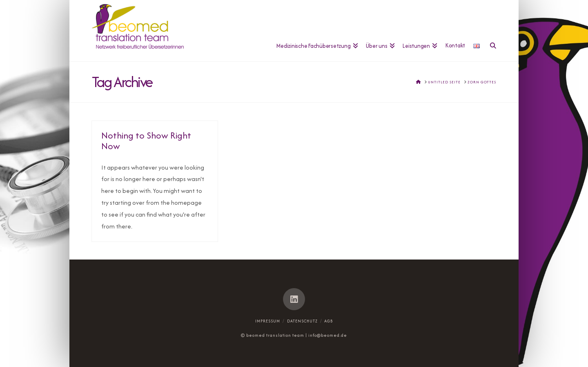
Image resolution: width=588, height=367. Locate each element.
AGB (329, 321)
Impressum (268, 321)
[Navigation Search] (490, 31)
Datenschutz (302, 321)
